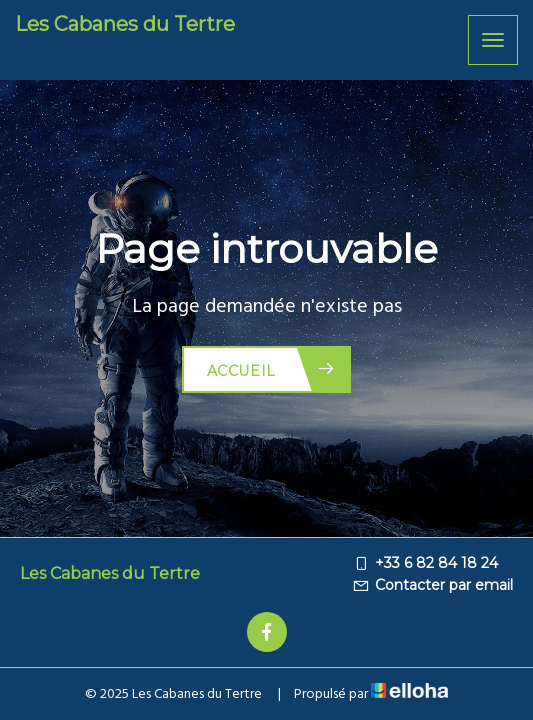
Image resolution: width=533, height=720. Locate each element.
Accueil (271, 369)
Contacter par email (432, 585)
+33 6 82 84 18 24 (425, 563)
